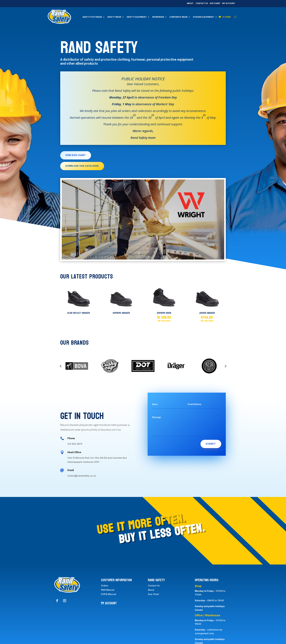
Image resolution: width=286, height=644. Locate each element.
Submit (211, 444)
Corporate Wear (178, 17)
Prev (60, 366)
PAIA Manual (108, 590)
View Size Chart (76, 155)
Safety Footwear (92, 17)
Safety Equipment (137, 17)
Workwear (158, 17)
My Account (229, 3)
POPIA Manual (109, 594)
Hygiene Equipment (204, 17)
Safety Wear (114, 17)
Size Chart (215, 3)
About (190, 3)
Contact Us (202, 3)
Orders (105, 586)
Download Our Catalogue (82, 166)
